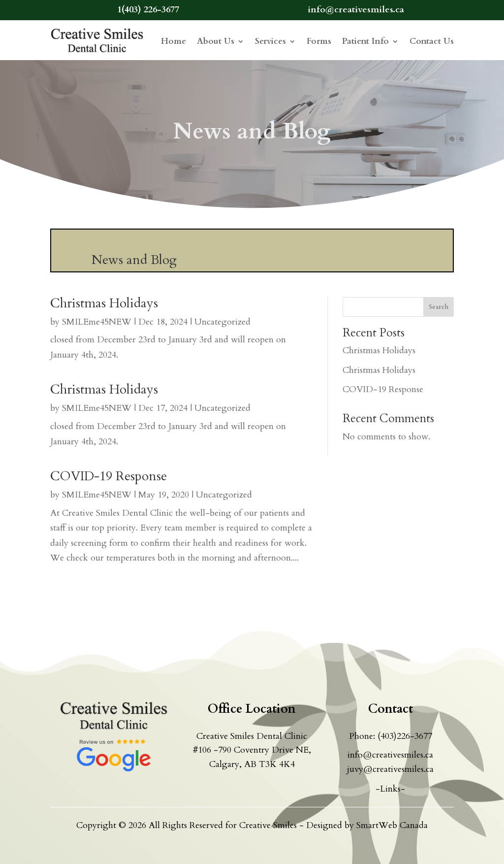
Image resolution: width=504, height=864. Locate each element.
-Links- (390, 789)
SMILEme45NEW (97, 322)
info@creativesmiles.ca (390, 755)
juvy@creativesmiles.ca (390, 769)
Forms (319, 41)
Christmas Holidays (104, 303)
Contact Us (432, 41)
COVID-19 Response (109, 476)
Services (270, 41)
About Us (216, 41)
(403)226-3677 (405, 736)
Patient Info (365, 41)
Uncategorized (222, 322)
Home (173, 41)
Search (439, 307)
